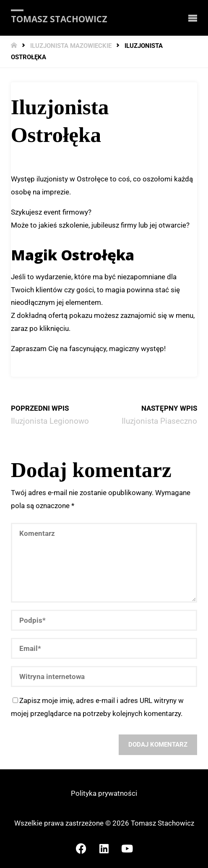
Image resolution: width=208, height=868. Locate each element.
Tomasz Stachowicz (59, 18)
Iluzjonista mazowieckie (71, 46)
